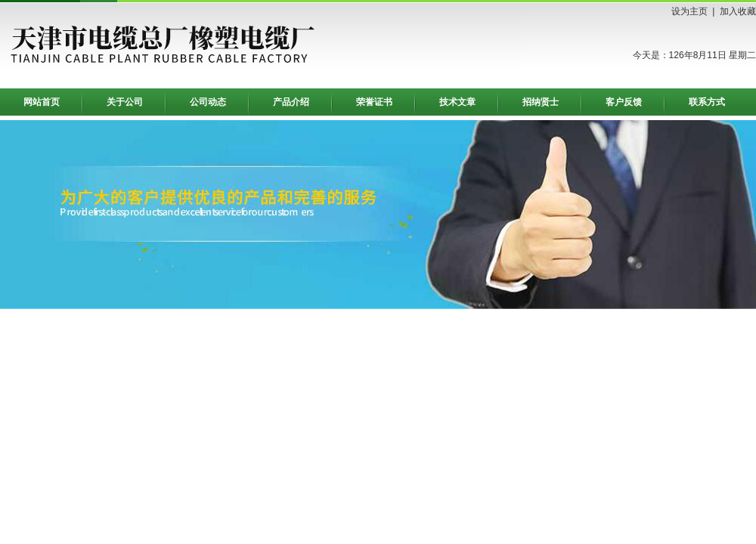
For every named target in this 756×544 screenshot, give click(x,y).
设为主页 (689, 11)
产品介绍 (291, 102)
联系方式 (707, 102)
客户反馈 (624, 102)
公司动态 (208, 102)
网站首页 (42, 102)
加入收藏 (738, 11)
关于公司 (125, 102)
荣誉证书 (374, 102)
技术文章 (457, 102)
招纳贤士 (541, 102)
